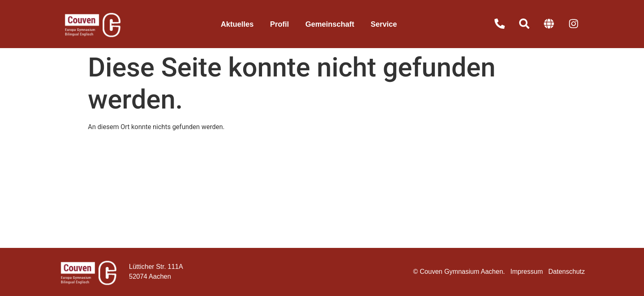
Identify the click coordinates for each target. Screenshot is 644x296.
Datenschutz (567, 272)
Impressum (527, 272)
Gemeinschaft (330, 24)
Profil (279, 24)
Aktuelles (237, 24)
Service (384, 24)
